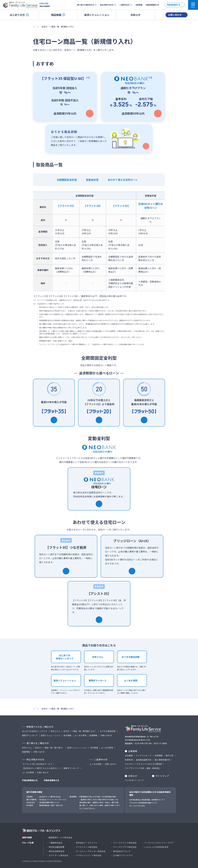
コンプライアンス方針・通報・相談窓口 (143, 768)
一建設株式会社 (56, 843)
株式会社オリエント (122, 851)
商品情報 (58, 15)
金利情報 (67, 735)
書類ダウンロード (98, 684)
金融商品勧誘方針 (144, 760)
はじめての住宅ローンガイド (65, 660)
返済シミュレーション (97, 15)
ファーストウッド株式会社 (125, 843)
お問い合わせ (175, 15)
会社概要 (129, 756)
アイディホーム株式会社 (87, 847)
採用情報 (139, 5)
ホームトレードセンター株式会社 (91, 851)
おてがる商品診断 (131, 660)
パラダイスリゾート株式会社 (89, 855)
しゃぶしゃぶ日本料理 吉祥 (156, 847)
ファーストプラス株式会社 (125, 847)
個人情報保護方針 (163, 760)
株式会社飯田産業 (57, 847)
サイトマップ (162, 776)
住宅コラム (98, 660)
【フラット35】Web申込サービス (37, 764)
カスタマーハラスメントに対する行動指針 (144, 764)
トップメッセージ (144, 756)
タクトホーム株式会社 (59, 855)
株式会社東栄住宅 (57, 851)
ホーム (36, 27)
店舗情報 (93, 735)
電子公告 (169, 756)
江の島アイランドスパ (123, 855)
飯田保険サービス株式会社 (61, 837)
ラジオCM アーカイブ (134, 780)
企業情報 (133, 751)
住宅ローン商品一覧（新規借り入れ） (80, 731)
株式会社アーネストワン (87, 843)
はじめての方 (19, 15)
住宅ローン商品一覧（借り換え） (50, 748)
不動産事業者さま (173, 5)
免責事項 (129, 760)
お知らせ (136, 15)
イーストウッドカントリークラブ (159, 843)
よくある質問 (131, 684)
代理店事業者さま (152, 5)
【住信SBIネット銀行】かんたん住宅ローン (41, 768)
